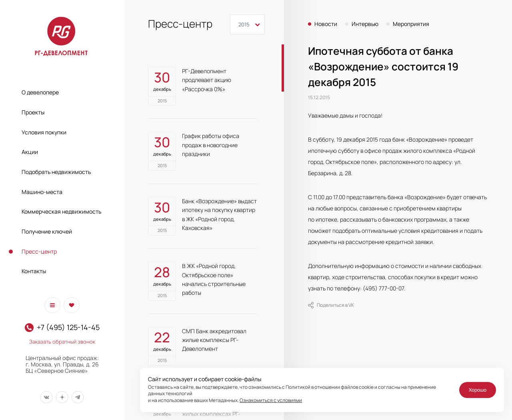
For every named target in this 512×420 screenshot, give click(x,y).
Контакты (34, 271)
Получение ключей (47, 231)
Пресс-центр (39, 251)
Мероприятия (411, 24)
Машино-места (42, 192)
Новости (326, 24)
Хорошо (478, 390)
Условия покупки (44, 132)
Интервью (365, 24)
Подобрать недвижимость (56, 172)
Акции (30, 152)
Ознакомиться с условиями (271, 400)
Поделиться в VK (331, 305)
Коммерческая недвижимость (61, 211)
